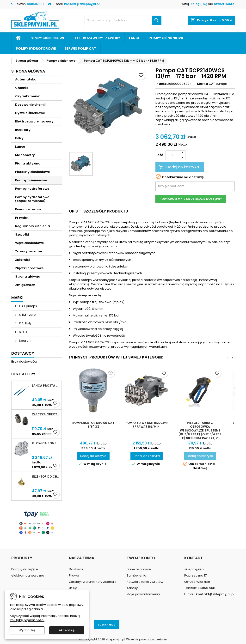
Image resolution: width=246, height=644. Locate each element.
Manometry (25, 155)
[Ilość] (173, 155)
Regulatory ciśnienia (33, 226)
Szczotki (22, 234)
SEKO (23, 332)
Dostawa (76, 569)
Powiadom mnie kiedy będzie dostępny (191, 199)
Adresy (132, 588)
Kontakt (194, 558)
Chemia (22, 88)
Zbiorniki (22, 260)
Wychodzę (27, 630)
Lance (134, 38)
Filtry (19, 138)
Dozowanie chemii (30, 105)
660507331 (35, 4)
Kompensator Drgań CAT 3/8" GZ (93, 425)
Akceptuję (67, 630)
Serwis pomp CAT (80, 49)
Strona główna (28, 71)
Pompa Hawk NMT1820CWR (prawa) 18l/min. (147, 425)
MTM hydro (27, 315)
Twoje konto (141, 558)
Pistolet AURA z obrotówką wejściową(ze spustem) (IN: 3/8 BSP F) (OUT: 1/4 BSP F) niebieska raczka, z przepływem (200, 432)
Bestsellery (23, 374)
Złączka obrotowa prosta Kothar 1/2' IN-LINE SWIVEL (46, 414)
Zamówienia (136, 575)
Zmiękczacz (25, 285)
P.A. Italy (25, 323)
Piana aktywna (28, 163)
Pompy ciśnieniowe (47, 38)
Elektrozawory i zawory (97, 38)
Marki (17, 298)
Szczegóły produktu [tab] (106, 211)
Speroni (25, 341)
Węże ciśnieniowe (29, 243)
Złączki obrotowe (29, 268)
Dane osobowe (139, 569)
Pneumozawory (28, 209)
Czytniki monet (28, 96)
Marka (203, 84)
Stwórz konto (224, 4)
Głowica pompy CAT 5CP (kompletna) (46, 443)
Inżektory (23, 130)
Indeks (161, 84)
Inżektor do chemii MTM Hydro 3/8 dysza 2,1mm (46, 477)
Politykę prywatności (27, 620)
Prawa (74, 575)
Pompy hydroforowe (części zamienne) (32, 199)
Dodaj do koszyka (179, 167)
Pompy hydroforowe (36, 49)
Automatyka (26, 79)
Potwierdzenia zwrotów (145, 582)
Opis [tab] (73, 211)
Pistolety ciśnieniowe (32, 172)
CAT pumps (28, 306)
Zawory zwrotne (28, 251)
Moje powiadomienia (143, 594)
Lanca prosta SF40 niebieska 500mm (46, 386)
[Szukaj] (123, 20)
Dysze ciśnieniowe (30, 113)
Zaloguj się (199, 4)
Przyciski (22, 218)
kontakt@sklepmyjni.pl (82, 4)
